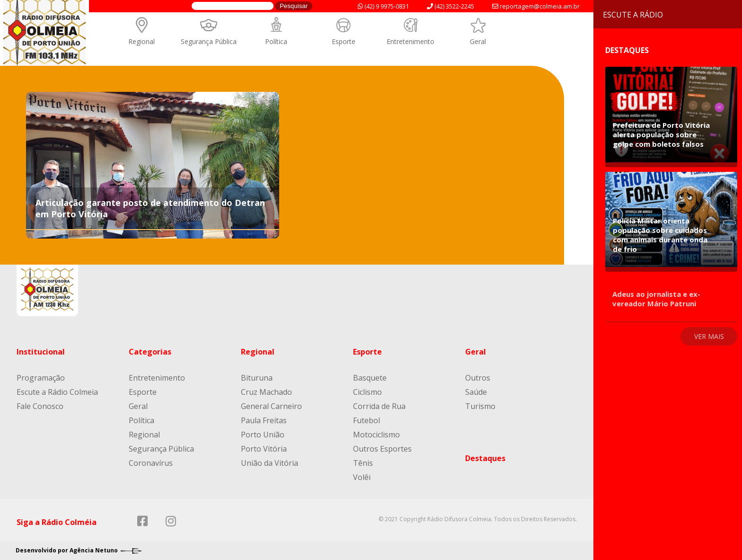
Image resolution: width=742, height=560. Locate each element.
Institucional (41, 352)
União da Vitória (269, 463)
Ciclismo (367, 392)
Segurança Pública (209, 41)
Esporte (344, 41)
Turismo (480, 406)
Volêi (362, 477)
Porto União (263, 435)
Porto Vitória (264, 449)
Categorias (150, 352)
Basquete (370, 378)
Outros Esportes (382, 449)
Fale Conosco (40, 406)
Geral (478, 41)
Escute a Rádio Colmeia (57, 392)
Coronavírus (151, 463)
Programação (41, 378)
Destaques (485, 458)
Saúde (476, 392)
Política (276, 41)
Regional (141, 41)
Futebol (367, 420)
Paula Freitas (264, 420)
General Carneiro (271, 406)
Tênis (363, 463)
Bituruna (257, 378)
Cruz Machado (266, 392)
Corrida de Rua (379, 406)
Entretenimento (411, 41)
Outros (478, 378)
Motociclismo (376, 435)
